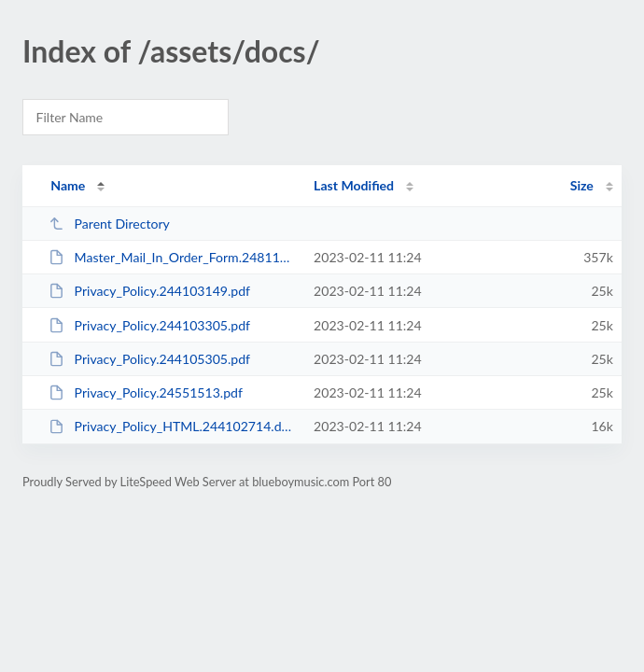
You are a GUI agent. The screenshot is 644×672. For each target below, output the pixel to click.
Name (68, 185)
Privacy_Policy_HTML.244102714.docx (173, 426)
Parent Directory (109, 224)
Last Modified (354, 185)
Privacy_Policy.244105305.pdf (149, 359)
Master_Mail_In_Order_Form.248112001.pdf (173, 257)
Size (582, 185)
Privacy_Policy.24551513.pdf (146, 392)
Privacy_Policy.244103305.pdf (149, 325)
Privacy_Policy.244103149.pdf (149, 291)
